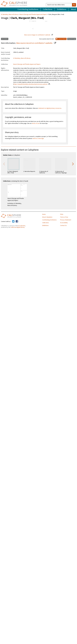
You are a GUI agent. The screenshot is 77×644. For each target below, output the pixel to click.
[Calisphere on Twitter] (13, 222)
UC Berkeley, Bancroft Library (10, 14)
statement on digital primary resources (50, 108)
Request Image (72, 39)
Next (73, 164)
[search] (74, 5)
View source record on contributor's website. (35, 43)
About (73, 9)
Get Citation (5, 39)
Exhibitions (62, 9)
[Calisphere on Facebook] (17, 222)
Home (44, 214)
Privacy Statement (66, 220)
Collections (48, 9)
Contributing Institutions (28, 9)
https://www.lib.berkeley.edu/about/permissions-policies (31, 84)
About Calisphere (47, 217)
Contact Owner (61, 39)
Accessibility (64, 223)
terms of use (36, 123)
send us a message (38, 138)
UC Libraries (22, 226)
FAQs (62, 214)
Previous (4, 164)
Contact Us (63, 226)
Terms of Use (64, 217)
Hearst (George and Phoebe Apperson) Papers (33, 14)
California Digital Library (18, 227)
